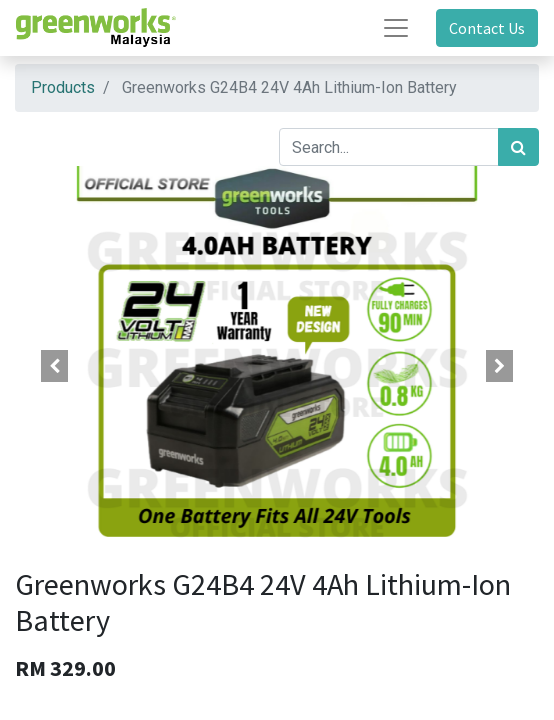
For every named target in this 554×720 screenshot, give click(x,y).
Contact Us (487, 28)
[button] (54, 366)
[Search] (518, 147)
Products (63, 87)
